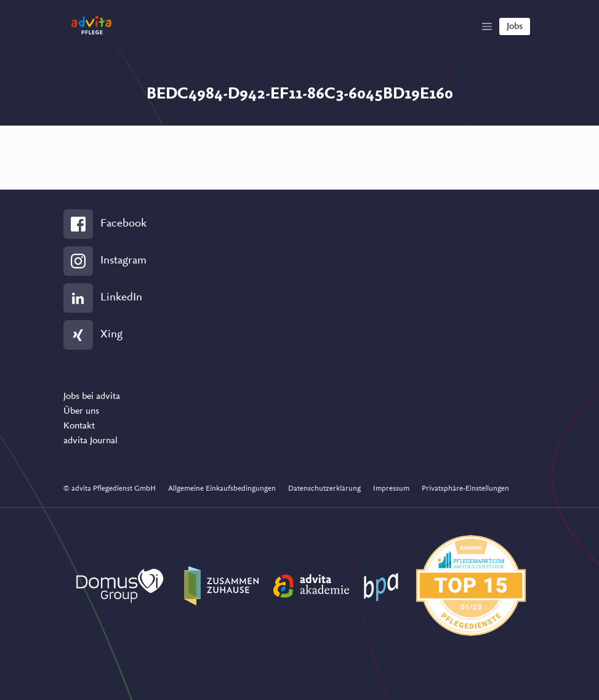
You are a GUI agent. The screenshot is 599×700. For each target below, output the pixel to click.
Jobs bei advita (92, 396)
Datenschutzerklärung (324, 489)
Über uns (81, 411)
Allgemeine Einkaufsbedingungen (222, 489)
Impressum (391, 489)
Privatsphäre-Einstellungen (465, 489)
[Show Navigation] (487, 26)
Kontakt (79, 426)
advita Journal (90, 441)
